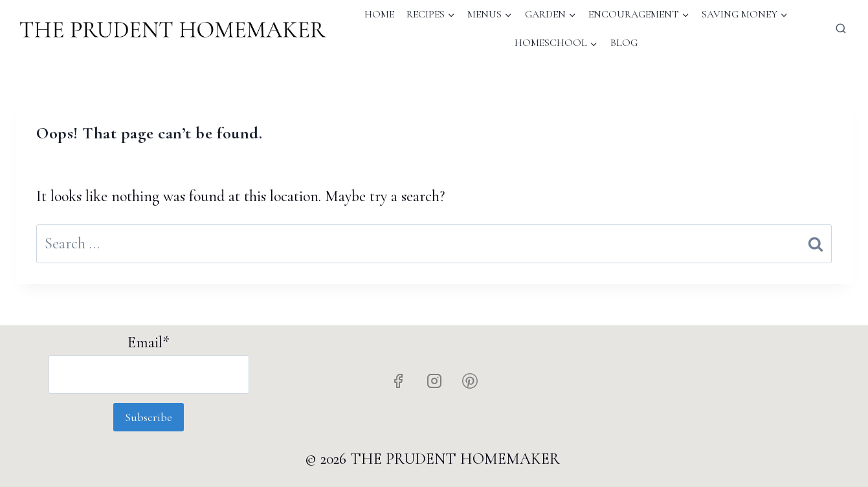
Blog (624, 43)
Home (379, 14)
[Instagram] (434, 381)
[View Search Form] (841, 29)
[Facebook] (398, 381)
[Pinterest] (470, 381)
